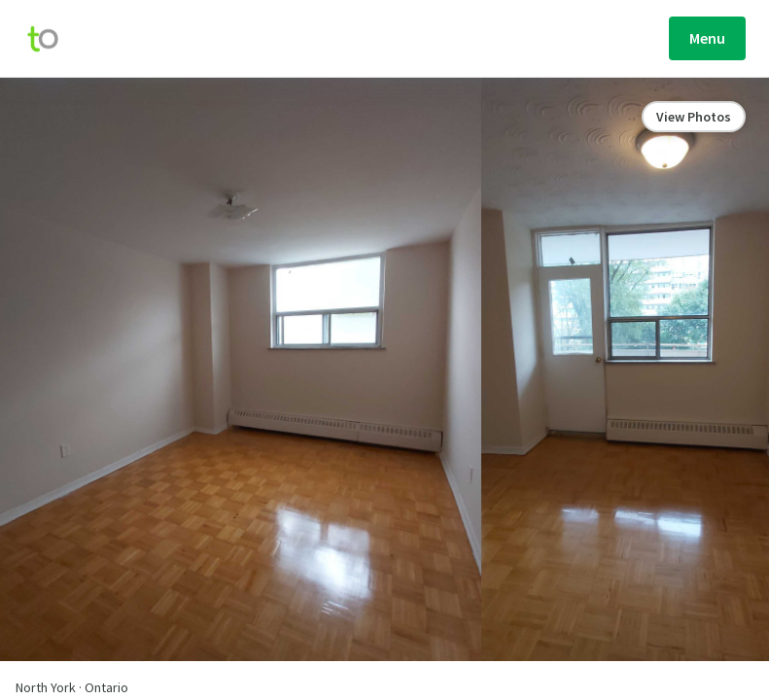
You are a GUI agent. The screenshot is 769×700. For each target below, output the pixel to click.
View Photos (694, 117)
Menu (707, 38)
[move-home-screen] (52, 39)
